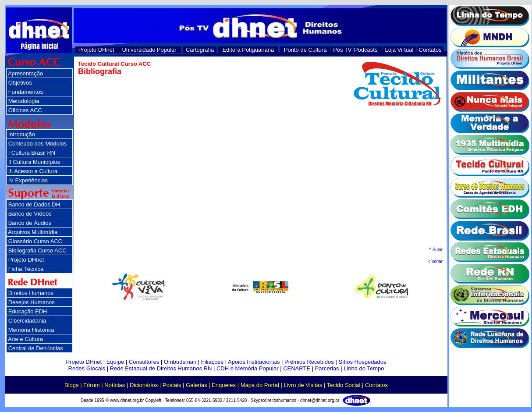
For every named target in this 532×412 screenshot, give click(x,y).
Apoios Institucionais (254, 362)
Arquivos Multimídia (33, 232)
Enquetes (224, 385)
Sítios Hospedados (362, 362)
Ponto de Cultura (305, 50)
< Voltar (435, 261)
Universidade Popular (149, 50)
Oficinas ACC (25, 110)
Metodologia (24, 101)
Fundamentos (26, 92)
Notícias (115, 385)
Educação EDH (28, 311)
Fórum (92, 385)
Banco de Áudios (30, 223)
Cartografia (200, 50)
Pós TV (342, 50)
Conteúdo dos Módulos (38, 144)
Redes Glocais (87, 368)
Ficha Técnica (26, 269)
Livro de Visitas (303, 385)
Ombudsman (180, 362)
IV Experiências (28, 180)
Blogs (72, 385)
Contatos (430, 50)
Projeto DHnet (96, 50)
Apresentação (25, 73)
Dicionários (144, 385)
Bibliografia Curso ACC (37, 250)
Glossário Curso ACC (35, 241)
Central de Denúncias (36, 348)
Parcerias (327, 368)
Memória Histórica (31, 330)
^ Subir (436, 250)
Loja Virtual (399, 50)
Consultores (144, 362)
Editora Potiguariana (248, 50)
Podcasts (366, 50)
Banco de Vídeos (30, 214)
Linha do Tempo (364, 368)
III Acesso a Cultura (33, 171)
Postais (172, 385)
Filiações (212, 362)
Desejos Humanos (32, 302)
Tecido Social (344, 385)
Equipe (115, 362)
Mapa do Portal (260, 385)
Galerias (196, 385)
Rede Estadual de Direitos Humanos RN (161, 368)
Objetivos (20, 83)
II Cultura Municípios (34, 162)
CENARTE (297, 368)
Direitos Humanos (31, 293)
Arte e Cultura (25, 339)
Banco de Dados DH (34, 204)
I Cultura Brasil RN (32, 153)
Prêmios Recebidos (309, 362)
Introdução (22, 134)
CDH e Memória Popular (248, 368)
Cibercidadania (27, 321)
